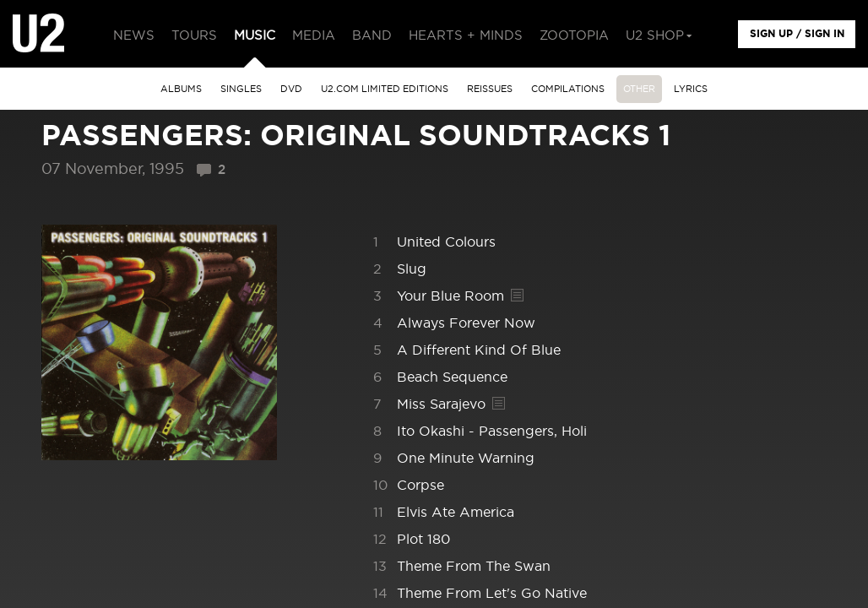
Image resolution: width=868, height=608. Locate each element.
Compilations (568, 89)
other (639, 89)
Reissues (490, 89)
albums (181, 89)
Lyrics (691, 89)
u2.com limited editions (385, 89)
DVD (291, 89)
